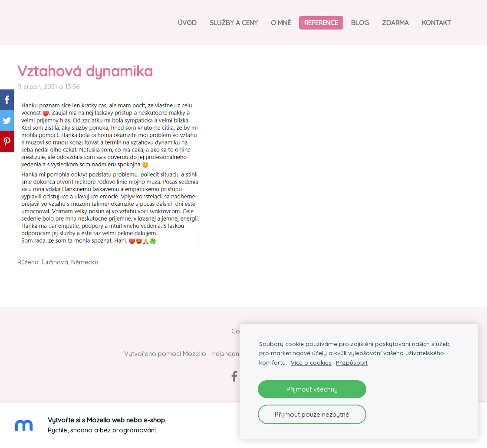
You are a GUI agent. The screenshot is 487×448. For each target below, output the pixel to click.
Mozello (194, 354)
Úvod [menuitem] (187, 23)
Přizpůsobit (352, 362)
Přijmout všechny (312, 389)
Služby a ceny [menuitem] (234, 23)
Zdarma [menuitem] (395, 23)
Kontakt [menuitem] (436, 23)
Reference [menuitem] (321, 23)
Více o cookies (311, 362)
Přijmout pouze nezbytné (312, 414)
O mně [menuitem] (281, 23)
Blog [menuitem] (360, 23)
